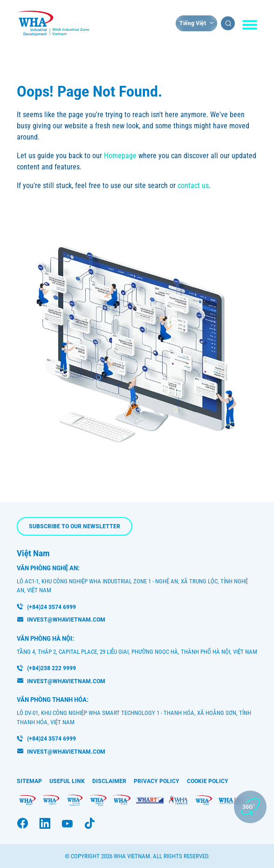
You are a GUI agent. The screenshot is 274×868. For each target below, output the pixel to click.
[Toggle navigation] (250, 25)
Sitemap (29, 781)
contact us (193, 185)
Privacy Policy (157, 781)
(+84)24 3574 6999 (51, 607)
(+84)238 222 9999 (51, 668)
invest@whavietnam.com (66, 619)
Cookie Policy (208, 781)
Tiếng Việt (193, 23)
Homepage (120, 156)
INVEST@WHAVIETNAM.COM (66, 752)
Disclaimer (109, 781)
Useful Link (67, 781)
